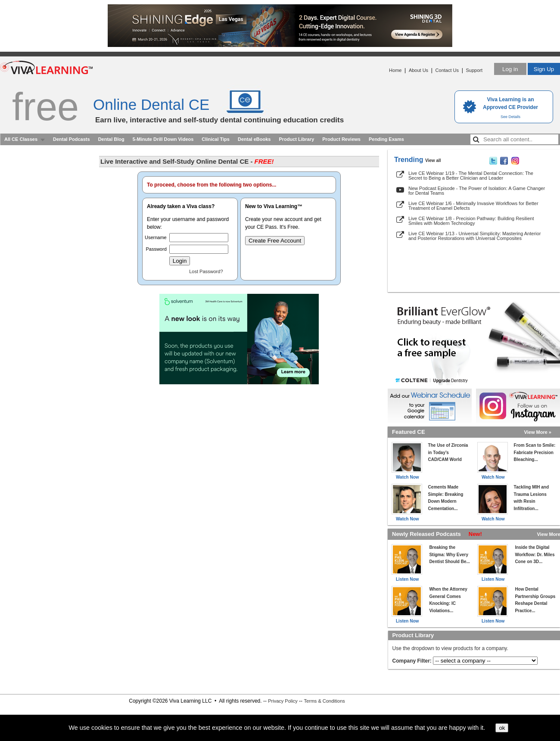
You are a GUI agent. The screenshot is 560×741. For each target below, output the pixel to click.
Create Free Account (275, 241)
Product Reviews (341, 139)
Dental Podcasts (72, 139)
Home (395, 70)
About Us (418, 70)
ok (502, 728)
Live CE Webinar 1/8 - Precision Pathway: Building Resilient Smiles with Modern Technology (471, 221)
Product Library (296, 139)
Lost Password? (206, 271)
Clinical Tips (216, 139)
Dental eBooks (254, 139)
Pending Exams (386, 139)
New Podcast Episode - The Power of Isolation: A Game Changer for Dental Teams (477, 191)
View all (433, 160)
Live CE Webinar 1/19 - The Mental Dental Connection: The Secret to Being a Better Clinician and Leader (471, 176)
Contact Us (447, 70)
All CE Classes (21, 139)
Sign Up (544, 69)
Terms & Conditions (324, 701)
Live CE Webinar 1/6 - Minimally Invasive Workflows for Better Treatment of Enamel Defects (473, 206)
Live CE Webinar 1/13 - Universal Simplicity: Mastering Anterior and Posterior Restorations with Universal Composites (474, 236)
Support (474, 70)
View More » (538, 432)
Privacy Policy (283, 701)
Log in (510, 69)
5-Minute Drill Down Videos (163, 139)
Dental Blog (111, 139)
